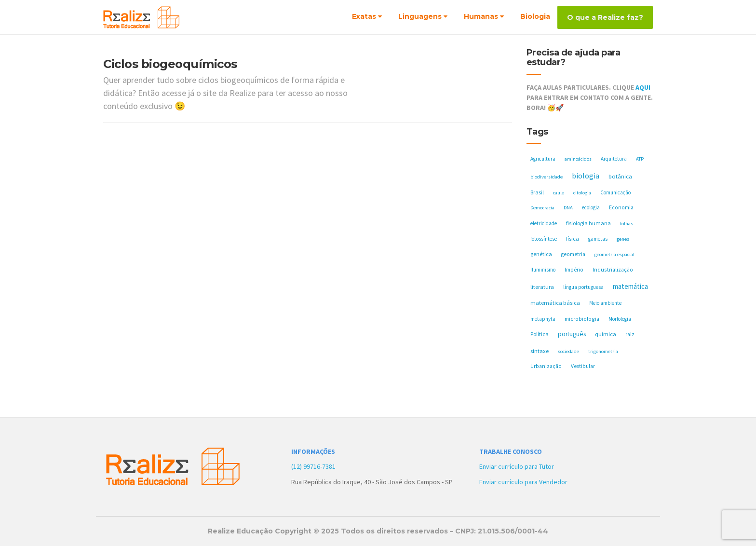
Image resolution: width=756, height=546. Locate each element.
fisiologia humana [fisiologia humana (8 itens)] (588, 223)
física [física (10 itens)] (573, 239)
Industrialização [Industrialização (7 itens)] (613, 269)
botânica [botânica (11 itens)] (620, 176)
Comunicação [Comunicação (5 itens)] (615, 192)
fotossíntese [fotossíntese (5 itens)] (544, 239)
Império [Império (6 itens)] (574, 270)
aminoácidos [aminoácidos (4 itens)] (578, 159)
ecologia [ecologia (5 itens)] (591, 207)
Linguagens (420, 16)
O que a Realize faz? (605, 17)
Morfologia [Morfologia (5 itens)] (620, 319)
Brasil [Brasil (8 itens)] (537, 192)
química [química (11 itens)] (606, 334)
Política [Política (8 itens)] (540, 334)
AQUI (643, 87)
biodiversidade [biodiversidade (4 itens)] (547, 177)
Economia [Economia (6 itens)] (621, 207)
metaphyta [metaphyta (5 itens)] (543, 319)
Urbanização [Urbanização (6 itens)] (546, 366)
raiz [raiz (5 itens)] (630, 334)
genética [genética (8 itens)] (541, 254)
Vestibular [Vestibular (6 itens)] (583, 366)
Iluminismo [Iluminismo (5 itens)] (543, 270)
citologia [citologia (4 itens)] (582, 193)
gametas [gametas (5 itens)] (598, 239)
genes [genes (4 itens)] (623, 239)
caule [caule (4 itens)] (559, 193)
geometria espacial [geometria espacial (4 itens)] (614, 254)
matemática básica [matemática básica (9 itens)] (555, 303)
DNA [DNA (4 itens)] (568, 208)
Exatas (364, 16)
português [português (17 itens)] (572, 334)
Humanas (481, 16)
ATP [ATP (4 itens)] (640, 159)
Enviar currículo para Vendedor (523, 482)
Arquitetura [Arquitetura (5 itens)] (614, 159)
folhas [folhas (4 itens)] (627, 224)
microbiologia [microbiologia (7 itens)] (582, 319)
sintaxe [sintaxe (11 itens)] (540, 351)
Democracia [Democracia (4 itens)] (542, 208)
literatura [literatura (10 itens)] (542, 287)
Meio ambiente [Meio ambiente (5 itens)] (605, 303)
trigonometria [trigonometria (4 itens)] (603, 351)
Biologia (535, 16)
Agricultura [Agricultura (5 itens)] (543, 159)
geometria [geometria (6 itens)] (573, 254)
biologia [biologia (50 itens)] (586, 176)
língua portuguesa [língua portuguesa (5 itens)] (583, 287)
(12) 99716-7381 (313, 466)
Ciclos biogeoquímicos (170, 64)
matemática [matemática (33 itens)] (630, 286)
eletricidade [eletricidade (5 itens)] (544, 223)
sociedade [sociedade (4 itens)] (568, 351)
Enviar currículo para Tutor (517, 466)
